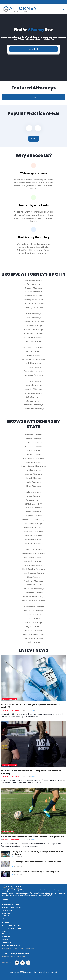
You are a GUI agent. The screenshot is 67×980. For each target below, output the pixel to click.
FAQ (3, 919)
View (34, 97)
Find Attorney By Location (10, 905)
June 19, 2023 (17, 874)
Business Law (8, 831)
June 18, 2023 (27, 776)
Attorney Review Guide (11, 710)
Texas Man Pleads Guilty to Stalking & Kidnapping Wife (35, 872)
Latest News (6, 913)
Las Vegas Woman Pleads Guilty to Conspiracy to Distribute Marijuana (37, 853)
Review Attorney (7, 910)
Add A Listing (6, 916)
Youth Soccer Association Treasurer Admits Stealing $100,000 (33, 837)
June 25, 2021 (27, 710)
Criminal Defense (10, 699)
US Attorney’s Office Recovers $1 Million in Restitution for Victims (36, 863)
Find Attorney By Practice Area (12, 908)
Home (4, 902)
